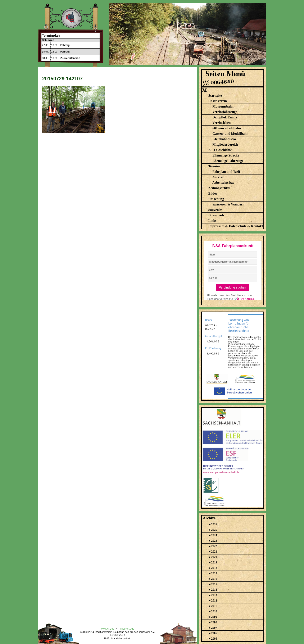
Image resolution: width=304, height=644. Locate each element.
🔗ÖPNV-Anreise (244, 299)
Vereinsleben (221, 123)
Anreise (218, 177)
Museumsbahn (223, 106)
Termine (214, 166)
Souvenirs (215, 210)
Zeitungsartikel (219, 188)
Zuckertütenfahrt (70, 58)
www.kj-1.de (108, 629)
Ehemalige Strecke (226, 155)
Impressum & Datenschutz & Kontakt (236, 226)
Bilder (213, 193)
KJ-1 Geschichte (220, 150)
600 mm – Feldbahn (227, 128)
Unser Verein (218, 101)
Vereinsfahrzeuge (225, 112)
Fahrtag (65, 45)
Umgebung (216, 199)
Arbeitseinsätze (223, 183)
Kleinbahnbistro (224, 139)
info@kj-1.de (127, 629)
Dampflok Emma (225, 117)
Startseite (215, 96)
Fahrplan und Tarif (226, 172)
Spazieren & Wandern (228, 204)
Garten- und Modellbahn (231, 134)
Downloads (216, 215)
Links (212, 221)
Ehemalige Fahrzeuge (228, 161)
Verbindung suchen (233, 287)
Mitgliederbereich (225, 144)
